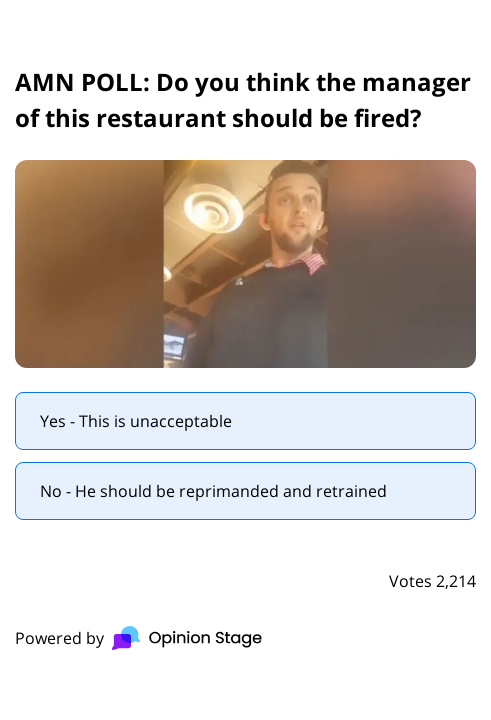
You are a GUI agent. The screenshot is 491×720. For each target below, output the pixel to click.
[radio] (245, 421)
